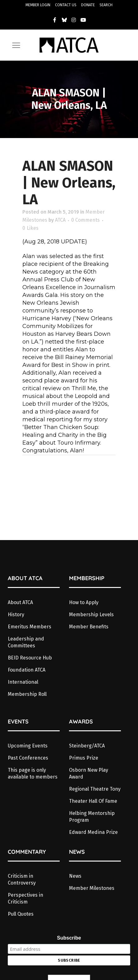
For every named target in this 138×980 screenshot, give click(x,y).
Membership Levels (91, 615)
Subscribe (69, 938)
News (75, 876)
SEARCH (106, 5)
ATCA (60, 220)
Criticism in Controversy (22, 879)
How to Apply (84, 602)
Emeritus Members (30, 627)
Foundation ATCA (27, 670)
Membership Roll (27, 694)
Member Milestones (92, 888)
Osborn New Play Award (89, 773)
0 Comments (85, 220)
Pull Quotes (21, 914)
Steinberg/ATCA (87, 746)
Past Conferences (28, 758)
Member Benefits (89, 627)
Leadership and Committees (26, 642)
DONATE (88, 5)
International (23, 682)
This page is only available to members (33, 773)
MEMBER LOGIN (38, 5)
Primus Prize (84, 758)
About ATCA (20, 602)
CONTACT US (66, 5)
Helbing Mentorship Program (92, 817)
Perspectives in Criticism (25, 898)
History (16, 615)
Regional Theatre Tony (95, 789)
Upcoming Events (28, 746)
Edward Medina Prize (93, 832)
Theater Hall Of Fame (93, 801)
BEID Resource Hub (30, 658)
